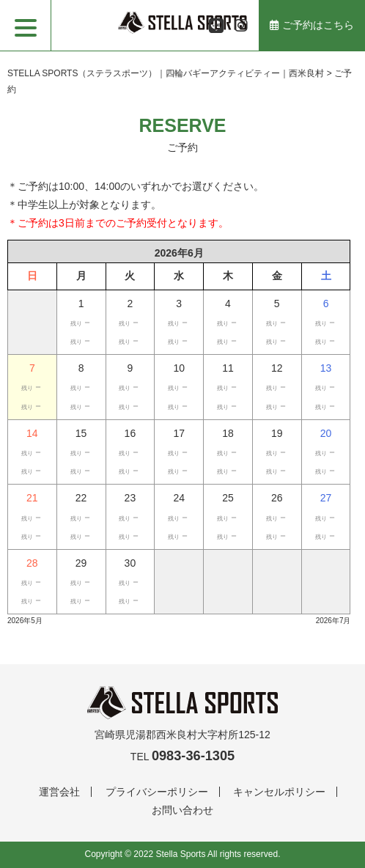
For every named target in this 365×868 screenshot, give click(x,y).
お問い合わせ (182, 810)
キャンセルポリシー (279, 792)
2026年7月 (333, 621)
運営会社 (59, 792)
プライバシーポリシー (157, 792)
